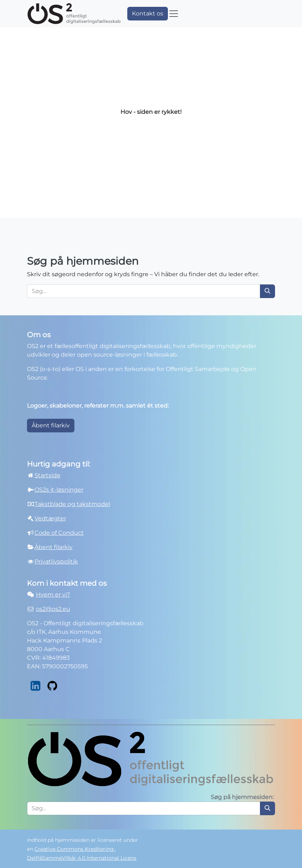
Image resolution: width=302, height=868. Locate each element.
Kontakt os (148, 13)
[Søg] (267, 291)
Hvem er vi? (53, 595)
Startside (44, 475)
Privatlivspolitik (56, 561)
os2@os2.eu (53, 609)
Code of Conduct (59, 533)
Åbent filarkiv (51, 425)
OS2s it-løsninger (59, 490)
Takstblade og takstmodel (72, 504)
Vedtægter (50, 518)
